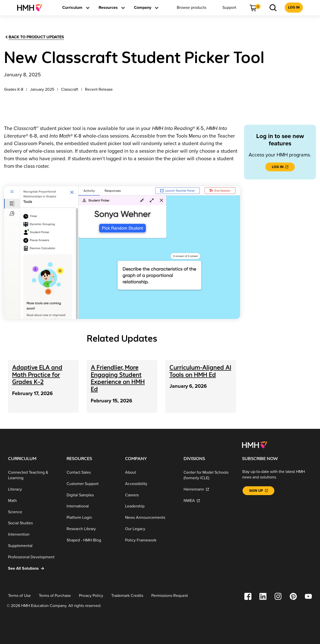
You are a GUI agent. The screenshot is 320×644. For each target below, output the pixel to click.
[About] (150, 473)
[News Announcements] (150, 518)
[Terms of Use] (19, 596)
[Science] (33, 512)
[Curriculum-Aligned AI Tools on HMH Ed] (200, 371)
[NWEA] (209, 501)
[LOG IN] (280, 167)
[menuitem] (32, 8)
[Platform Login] (92, 518)
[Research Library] (92, 529)
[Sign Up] (258, 491)
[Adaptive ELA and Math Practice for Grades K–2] (37, 375)
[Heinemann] (209, 489)
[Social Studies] (33, 523)
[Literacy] (33, 489)
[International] (92, 506)
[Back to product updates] (34, 37)
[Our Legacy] (150, 529)
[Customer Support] (92, 484)
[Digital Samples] (92, 495)
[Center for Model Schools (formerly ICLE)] (209, 475)
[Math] (33, 501)
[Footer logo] (255, 444)
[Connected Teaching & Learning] (33, 475)
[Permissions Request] (170, 596)
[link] (32, 8)
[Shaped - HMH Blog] (92, 540)
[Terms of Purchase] (55, 596)
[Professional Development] (33, 557)
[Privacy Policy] (91, 596)
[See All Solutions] (33, 568)
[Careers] (150, 495)
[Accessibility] (150, 484)
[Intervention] (33, 535)
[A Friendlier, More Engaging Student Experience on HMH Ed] (118, 378)
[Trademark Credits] (127, 596)
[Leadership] (150, 506)
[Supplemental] (33, 546)
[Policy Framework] (150, 540)
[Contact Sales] (92, 473)
